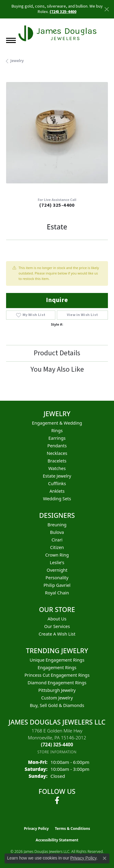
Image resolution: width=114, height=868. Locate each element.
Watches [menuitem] (57, 468)
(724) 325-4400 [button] (63, 12)
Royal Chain (57, 593)
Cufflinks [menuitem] (57, 483)
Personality (57, 578)
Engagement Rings (57, 667)
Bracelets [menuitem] (57, 461)
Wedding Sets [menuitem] (57, 499)
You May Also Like (57, 369)
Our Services (57, 626)
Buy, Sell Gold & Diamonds (57, 705)
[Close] (107, 9)
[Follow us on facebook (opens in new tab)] (57, 801)
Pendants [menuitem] (57, 446)
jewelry (17, 61)
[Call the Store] (57, 745)
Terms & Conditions (72, 829)
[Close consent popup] (105, 858)
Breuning (57, 525)
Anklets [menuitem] (57, 491)
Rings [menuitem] (57, 431)
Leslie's (57, 562)
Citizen (57, 547)
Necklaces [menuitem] (57, 453)
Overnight (57, 570)
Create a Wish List (57, 634)
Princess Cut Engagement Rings (57, 675)
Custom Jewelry (57, 698)
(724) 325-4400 (57, 205)
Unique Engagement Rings (57, 660)
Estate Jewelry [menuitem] (57, 476)
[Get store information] (57, 752)
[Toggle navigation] (11, 40)
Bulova (57, 532)
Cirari (57, 540)
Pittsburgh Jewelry (57, 690)
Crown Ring (57, 555)
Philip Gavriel (57, 585)
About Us (57, 619)
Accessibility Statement (57, 840)
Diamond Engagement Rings (57, 683)
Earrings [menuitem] (57, 438)
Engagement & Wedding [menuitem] (57, 423)
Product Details (57, 353)
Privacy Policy (36, 829)
